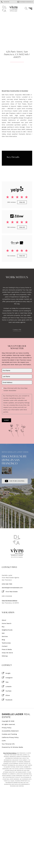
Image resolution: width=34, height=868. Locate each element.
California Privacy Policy (10, 737)
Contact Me (17, 330)
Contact (5, 646)
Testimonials (6, 643)
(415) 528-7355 (7, 584)
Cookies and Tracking (9, 734)
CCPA (4, 741)
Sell (3, 633)
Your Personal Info (8, 744)
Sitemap (5, 656)
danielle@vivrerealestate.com (12, 588)
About (4, 620)
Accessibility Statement (10, 731)
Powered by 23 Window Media (12, 747)
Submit (6, 420)
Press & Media (7, 649)
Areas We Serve (7, 653)
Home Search (7, 623)
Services (5, 636)
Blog (3, 640)
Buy (3, 627)
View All (22, 202)
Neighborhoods (7, 630)
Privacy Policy (7, 728)
